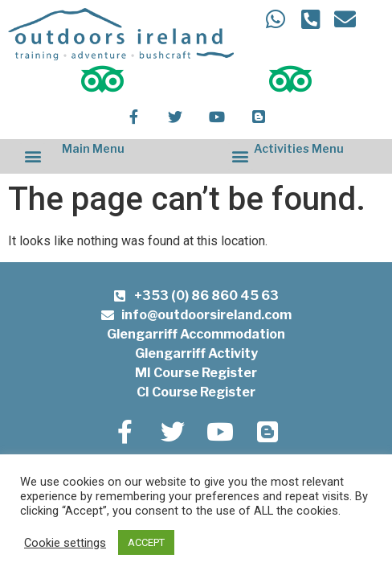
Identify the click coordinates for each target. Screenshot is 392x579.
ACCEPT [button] (146, 542)
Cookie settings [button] (65, 543)
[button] (33, 156)
